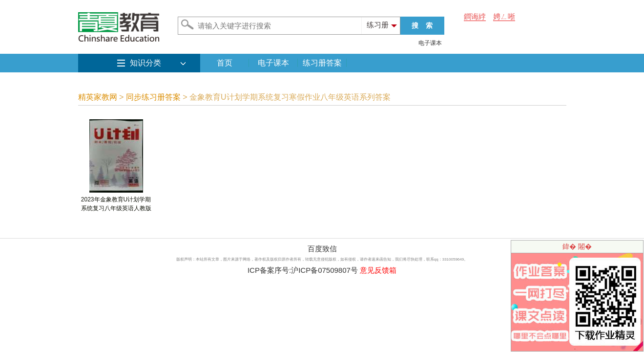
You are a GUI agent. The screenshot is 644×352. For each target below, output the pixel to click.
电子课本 (430, 43)
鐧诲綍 (475, 16)
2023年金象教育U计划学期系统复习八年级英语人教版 (116, 201)
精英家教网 (98, 97)
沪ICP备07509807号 (324, 270)
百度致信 (322, 249)
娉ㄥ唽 (504, 16)
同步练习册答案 (153, 97)
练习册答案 (322, 63)
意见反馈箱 (378, 270)
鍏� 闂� (577, 246)
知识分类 (145, 63)
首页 (225, 63)
